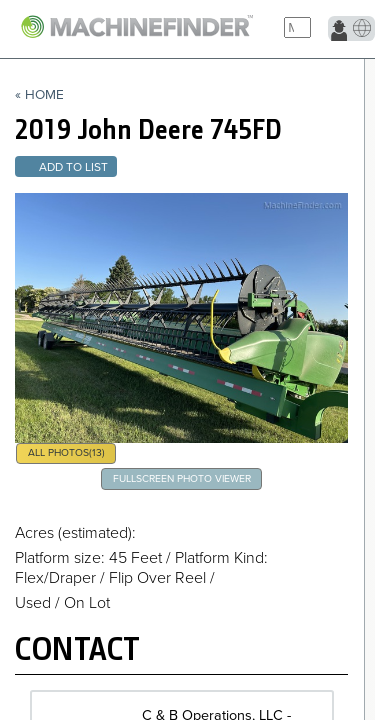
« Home (39, 95)
